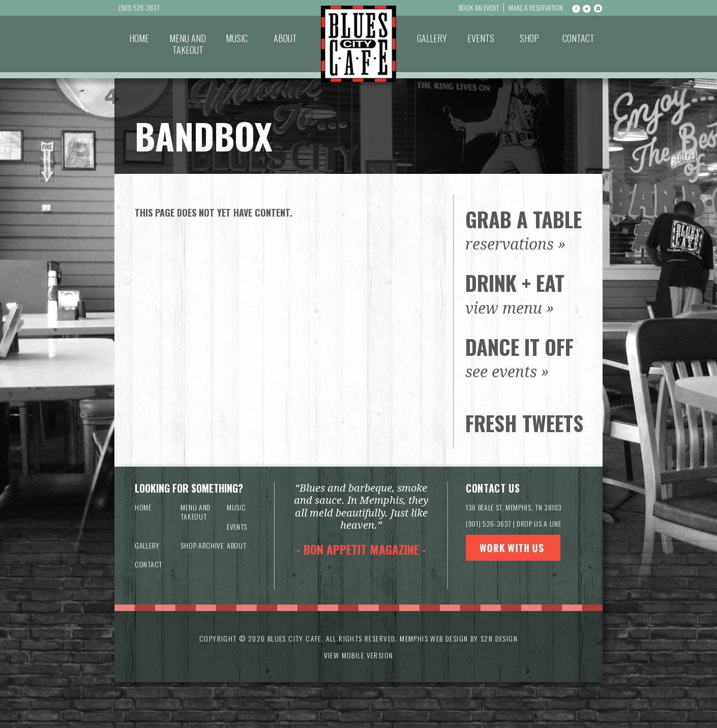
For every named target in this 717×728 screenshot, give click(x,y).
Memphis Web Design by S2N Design (459, 638)
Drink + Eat (515, 283)
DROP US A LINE (539, 523)
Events (481, 38)
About (285, 38)
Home (139, 38)
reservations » (516, 244)
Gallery (432, 38)
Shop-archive (202, 545)
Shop (529, 38)
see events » (507, 372)
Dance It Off (519, 347)
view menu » (510, 308)
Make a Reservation (536, 7)
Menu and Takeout (188, 44)
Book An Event (479, 7)
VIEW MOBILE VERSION (359, 655)
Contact (578, 38)
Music (237, 38)
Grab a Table (524, 219)
